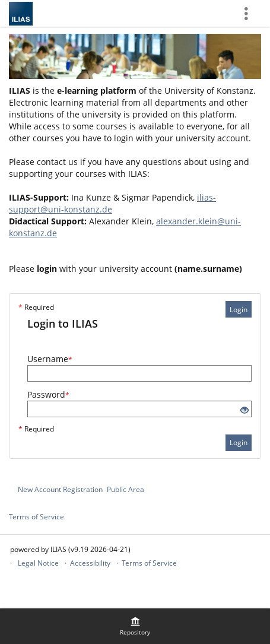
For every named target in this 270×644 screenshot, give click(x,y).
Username (50, 359)
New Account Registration (60, 489)
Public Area (126, 489)
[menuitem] (135, 626)
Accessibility (90, 563)
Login (239, 310)
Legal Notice (38, 563)
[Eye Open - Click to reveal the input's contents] (244, 410)
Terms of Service (36, 517)
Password (48, 394)
